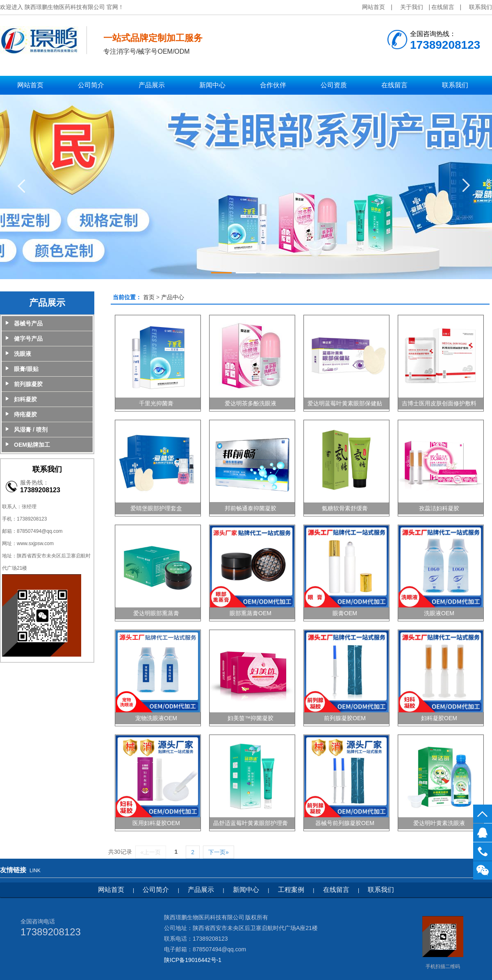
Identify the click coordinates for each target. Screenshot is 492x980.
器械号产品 (28, 323)
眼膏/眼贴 (26, 369)
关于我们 (412, 7)
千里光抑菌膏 (156, 403)
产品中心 (173, 297)
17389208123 (483, 852)
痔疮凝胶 (25, 414)
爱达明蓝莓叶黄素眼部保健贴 (345, 403)
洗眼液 (23, 354)
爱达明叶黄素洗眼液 (439, 823)
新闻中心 (246, 890)
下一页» (219, 852)
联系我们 (481, 7)
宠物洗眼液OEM (156, 718)
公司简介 (156, 890)
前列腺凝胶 (28, 384)
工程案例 (291, 890)
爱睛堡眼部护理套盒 (156, 508)
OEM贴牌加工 (32, 445)
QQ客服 (483, 833)
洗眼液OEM (439, 613)
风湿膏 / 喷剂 (31, 430)
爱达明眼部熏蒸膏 (156, 613)
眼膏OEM (345, 613)
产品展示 (201, 890)
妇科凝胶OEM (439, 718)
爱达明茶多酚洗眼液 (251, 403)
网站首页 (374, 7)
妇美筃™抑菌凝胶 (251, 718)
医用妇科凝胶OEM (156, 823)
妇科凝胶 (25, 399)
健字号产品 (28, 339)
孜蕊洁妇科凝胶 (439, 508)
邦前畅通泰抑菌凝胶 (251, 508)
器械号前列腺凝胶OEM (345, 823)
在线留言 (443, 7)
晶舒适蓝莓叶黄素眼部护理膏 (251, 823)
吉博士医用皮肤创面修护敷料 (439, 403)
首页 (149, 297)
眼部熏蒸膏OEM (251, 613)
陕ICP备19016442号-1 (193, 960)
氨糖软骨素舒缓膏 (345, 508)
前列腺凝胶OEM (345, 718)
